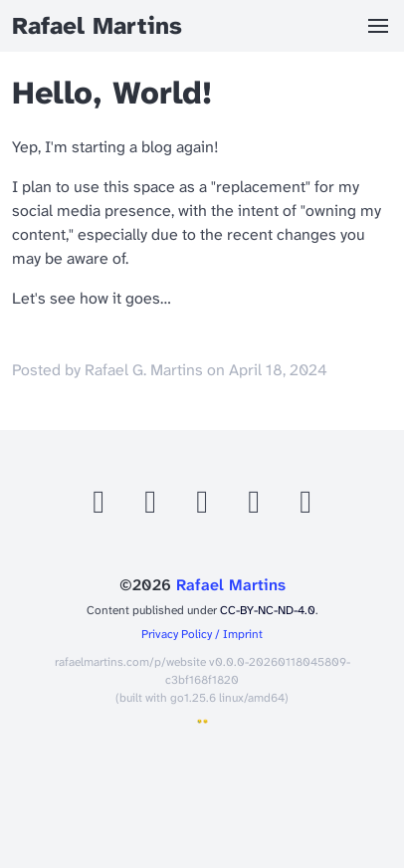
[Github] (101, 507)
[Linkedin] (256, 507)
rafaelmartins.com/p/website (130, 662)
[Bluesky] (204, 507)
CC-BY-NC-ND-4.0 (268, 610)
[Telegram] (305, 507)
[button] (378, 26)
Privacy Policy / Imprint (202, 634)
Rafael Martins (231, 585)
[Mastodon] (152, 507)
